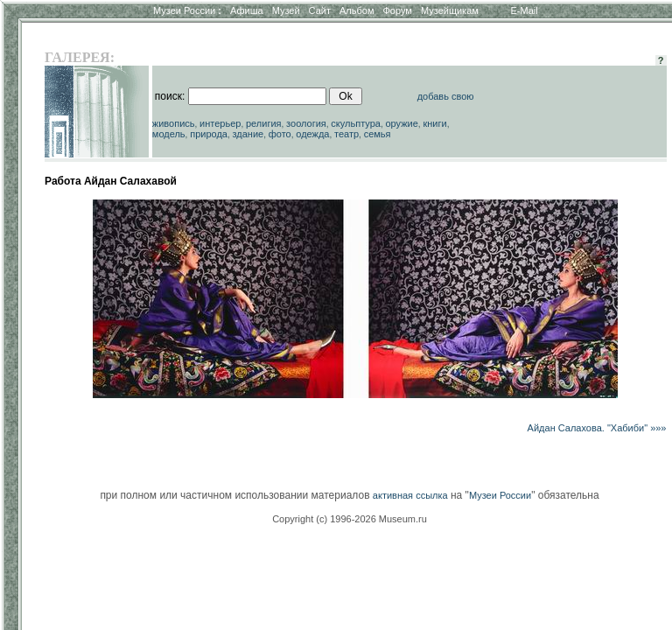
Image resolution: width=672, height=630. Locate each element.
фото (280, 134)
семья (378, 134)
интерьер (220, 123)
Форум (397, 10)
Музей (286, 10)
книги (434, 123)
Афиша (247, 10)
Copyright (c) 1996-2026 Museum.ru (350, 519)
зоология (306, 123)
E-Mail (525, 10)
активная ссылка (410, 495)
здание (248, 134)
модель (169, 134)
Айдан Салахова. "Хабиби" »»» (597, 428)
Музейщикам (450, 10)
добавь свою (446, 96)
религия (264, 123)
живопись (174, 123)
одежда (312, 134)
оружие (402, 123)
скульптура (356, 123)
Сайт (320, 10)
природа (209, 134)
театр (346, 134)
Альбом (357, 10)
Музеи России (187, 10)
